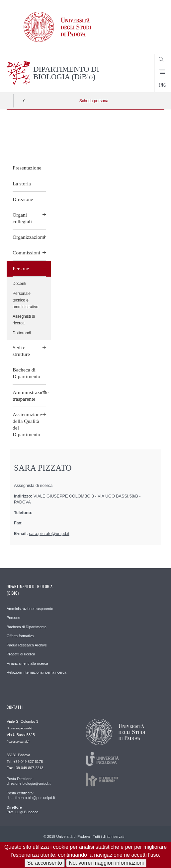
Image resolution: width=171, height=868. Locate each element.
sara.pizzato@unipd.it (49, 534)
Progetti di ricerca (21, 654)
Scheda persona (94, 101)
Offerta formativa (20, 636)
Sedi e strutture (21, 351)
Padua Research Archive (27, 645)
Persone (21, 268)
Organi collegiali (22, 218)
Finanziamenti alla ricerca (27, 663)
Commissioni (26, 253)
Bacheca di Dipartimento (26, 373)
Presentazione (27, 168)
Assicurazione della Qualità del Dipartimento (27, 424)
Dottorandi (22, 333)
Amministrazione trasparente (29, 396)
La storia (22, 184)
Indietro (24, 101)
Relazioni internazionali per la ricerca (37, 672)
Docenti (19, 284)
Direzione (23, 199)
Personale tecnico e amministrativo (25, 300)
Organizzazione (29, 237)
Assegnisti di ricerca (24, 320)
